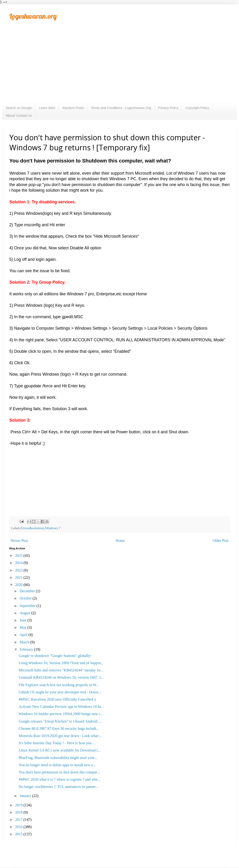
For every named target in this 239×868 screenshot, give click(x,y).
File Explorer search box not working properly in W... (59, 685)
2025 (19, 556)
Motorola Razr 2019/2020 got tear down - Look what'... (60, 736)
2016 (19, 827)
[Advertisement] (119, 69)
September (28, 606)
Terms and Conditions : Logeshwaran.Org (121, 108)
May (23, 627)
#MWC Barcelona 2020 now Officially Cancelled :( (57, 699)
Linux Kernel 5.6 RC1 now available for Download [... (60, 750)
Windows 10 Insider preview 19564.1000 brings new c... (61, 714)
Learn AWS (47, 108)
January (26, 796)
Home (120, 541)
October (26, 598)
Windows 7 (53, 528)
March (25, 642)
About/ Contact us (19, 116)
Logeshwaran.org (33, 16)
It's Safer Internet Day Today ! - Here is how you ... (57, 743)
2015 (19, 834)
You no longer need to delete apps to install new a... (57, 765)
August (25, 613)
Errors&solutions (33, 528)
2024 (19, 563)
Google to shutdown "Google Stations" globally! (55, 656)
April (24, 635)
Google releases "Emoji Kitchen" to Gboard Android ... (60, 721)
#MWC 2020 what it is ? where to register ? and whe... (60, 779)
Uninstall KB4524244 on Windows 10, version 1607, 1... (61, 677)
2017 (19, 820)
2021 (19, 577)
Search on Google (19, 108)
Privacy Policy (168, 108)
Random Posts (73, 108)
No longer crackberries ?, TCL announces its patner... (58, 787)
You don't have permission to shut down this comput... (59, 772)
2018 (19, 812)
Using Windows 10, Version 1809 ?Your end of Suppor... (61, 663)
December (28, 591)
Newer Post (19, 541)
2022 (19, 570)
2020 (19, 585)
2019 (19, 805)
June (23, 620)
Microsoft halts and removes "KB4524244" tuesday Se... (61, 670)
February (27, 649)
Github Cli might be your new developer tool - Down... (60, 692)
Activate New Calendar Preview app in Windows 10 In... (61, 707)
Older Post (221, 541)
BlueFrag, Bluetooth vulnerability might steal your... (58, 758)
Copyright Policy (197, 108)
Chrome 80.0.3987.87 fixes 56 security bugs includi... (59, 729)
